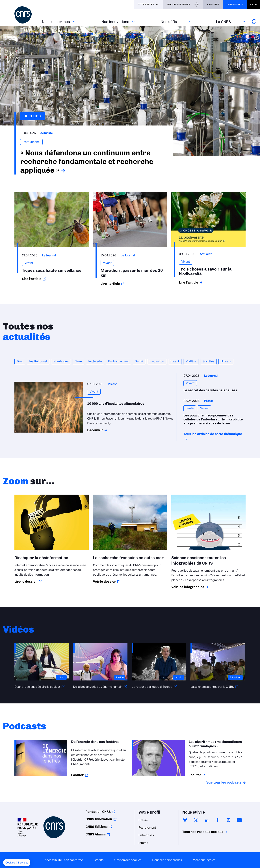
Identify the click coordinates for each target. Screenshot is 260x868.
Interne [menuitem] (143, 843)
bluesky (185, 820)
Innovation (157, 361)
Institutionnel (38, 361)
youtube (239, 820)
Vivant (175, 361)
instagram (228, 820)
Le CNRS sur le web (179, 4)
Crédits (99, 860)
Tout (20, 361)
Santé (139, 361)
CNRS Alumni (96, 834)
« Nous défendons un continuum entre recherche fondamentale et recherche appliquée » (87, 161)
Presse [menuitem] (143, 820)
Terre (78, 361)
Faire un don (235, 4)
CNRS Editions (97, 827)
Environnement (118, 361)
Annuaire (213, 4)
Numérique (61, 361)
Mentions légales (204, 860)
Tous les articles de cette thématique (213, 434)
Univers (226, 361)
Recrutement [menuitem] (147, 828)
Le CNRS (223, 22)
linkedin (207, 820)
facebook (218, 820)
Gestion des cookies (128, 860)
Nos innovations (115, 22)
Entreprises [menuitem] (146, 835)
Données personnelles (167, 860)
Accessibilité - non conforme (64, 860)
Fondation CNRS (98, 812)
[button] (17, 863)
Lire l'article (32, 279)
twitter (196, 820)
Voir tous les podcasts (224, 782)
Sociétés (208, 361)
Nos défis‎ (169, 22)
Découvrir (95, 430)
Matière (191, 361)
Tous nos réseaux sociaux (197, 832)
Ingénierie (95, 361)
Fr (252, 4)
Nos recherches (56, 22)
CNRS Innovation (99, 819)
